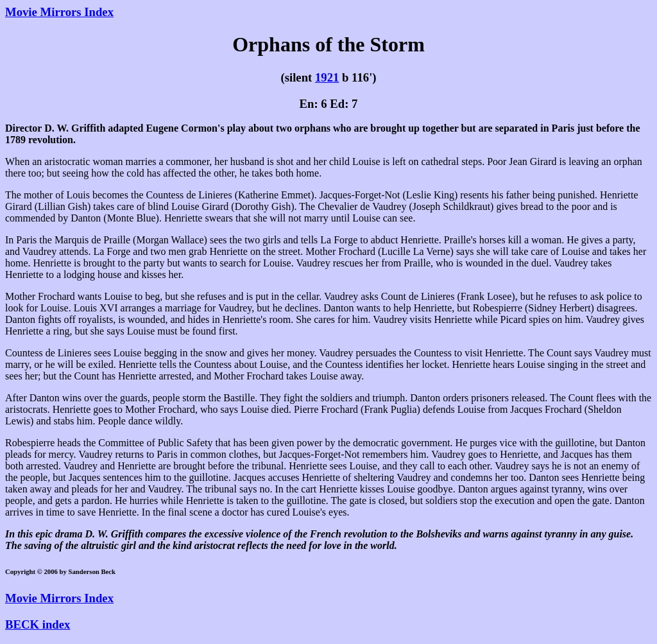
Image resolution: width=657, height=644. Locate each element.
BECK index (38, 624)
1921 (327, 77)
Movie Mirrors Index (59, 12)
